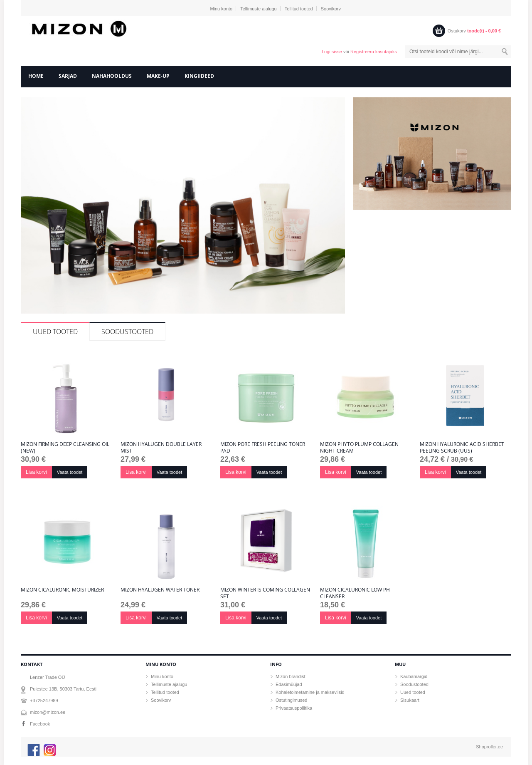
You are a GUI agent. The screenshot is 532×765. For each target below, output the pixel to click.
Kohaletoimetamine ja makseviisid (310, 692)
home (36, 76)
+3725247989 (44, 701)
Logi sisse (332, 52)
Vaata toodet (70, 472)
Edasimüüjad (289, 684)
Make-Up (158, 76)
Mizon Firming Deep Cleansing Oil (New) (65, 448)
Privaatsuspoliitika (294, 708)
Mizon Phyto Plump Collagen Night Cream (359, 448)
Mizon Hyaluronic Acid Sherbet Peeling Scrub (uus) (462, 448)
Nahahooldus (112, 76)
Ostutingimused (291, 700)
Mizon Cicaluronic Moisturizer (62, 590)
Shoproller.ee (489, 747)
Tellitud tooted (299, 9)
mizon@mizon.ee (48, 712)
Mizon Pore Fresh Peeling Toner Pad (263, 448)
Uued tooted (55, 332)
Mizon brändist (291, 676)
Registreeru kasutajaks (374, 52)
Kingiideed (199, 76)
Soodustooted (127, 332)
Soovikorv (331, 9)
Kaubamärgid (414, 676)
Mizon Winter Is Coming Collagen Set (265, 593)
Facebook (40, 724)
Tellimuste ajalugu (258, 9)
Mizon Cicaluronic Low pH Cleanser (355, 593)
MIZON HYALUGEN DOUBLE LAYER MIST (161, 448)
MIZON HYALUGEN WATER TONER (160, 590)
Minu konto (221, 9)
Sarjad (68, 76)
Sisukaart (410, 700)
